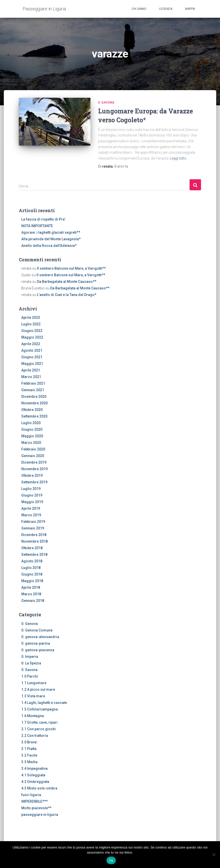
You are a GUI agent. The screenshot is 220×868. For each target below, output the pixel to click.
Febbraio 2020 (33, 449)
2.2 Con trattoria (35, 736)
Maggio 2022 (32, 337)
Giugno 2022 (32, 331)
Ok (111, 861)
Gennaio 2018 (33, 601)
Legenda (166, 9)
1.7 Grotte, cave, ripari (39, 722)
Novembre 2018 (34, 541)
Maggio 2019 (32, 502)
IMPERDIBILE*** (34, 801)
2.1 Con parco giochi (39, 729)
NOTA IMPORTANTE (37, 226)
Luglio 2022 (31, 324)
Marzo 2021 (31, 377)
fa (121, 166)
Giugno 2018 (32, 574)
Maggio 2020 (32, 436)
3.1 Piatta (29, 749)
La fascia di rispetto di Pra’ (43, 219)
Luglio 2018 (31, 568)
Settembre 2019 (34, 482)
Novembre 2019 (34, 469)
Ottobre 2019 (32, 476)
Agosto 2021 (32, 350)
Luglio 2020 (31, 423)
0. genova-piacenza (38, 650)
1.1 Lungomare (34, 683)
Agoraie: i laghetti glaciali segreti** (51, 232)
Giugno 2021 (32, 357)
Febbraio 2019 (33, 522)
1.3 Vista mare (33, 696)
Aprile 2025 (31, 318)
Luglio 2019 (31, 489)
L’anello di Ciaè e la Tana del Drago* (67, 295)
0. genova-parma (36, 643)
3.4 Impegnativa (34, 768)
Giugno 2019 (32, 495)
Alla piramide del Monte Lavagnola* (51, 239)
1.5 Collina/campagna (40, 709)
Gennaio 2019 (33, 528)
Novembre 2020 (34, 403)
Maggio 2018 (32, 581)
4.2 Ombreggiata (35, 782)
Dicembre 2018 (34, 535)
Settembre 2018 (34, 555)
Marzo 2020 (31, 443)
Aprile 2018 (31, 587)
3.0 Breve (29, 742)
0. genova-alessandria (40, 637)
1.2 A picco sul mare (38, 689)
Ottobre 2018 (32, 548)
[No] (214, 855)
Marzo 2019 (31, 515)
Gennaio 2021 (33, 390)
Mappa (190, 9)
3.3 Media (29, 762)
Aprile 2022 (31, 344)
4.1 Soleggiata (33, 775)
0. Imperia (30, 657)
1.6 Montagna (33, 716)
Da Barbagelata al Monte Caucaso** (67, 282)
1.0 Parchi (30, 676)
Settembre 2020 (34, 416)
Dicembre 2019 (34, 462)
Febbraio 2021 (33, 383)
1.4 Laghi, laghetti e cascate (44, 703)
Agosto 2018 (32, 561)
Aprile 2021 (31, 370)
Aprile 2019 (31, 508)
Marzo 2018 (31, 594)
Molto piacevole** (36, 808)
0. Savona (106, 103)
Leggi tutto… (179, 158)
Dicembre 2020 (34, 397)
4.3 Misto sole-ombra (39, 788)
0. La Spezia (31, 663)
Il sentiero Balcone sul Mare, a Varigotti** (71, 268)
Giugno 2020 (32, 429)
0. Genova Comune (37, 630)
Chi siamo (139, 9)
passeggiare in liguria (40, 815)
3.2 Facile (29, 755)
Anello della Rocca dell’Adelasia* (49, 246)
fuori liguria (31, 795)
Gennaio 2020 (33, 456)
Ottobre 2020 (32, 410)
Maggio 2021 (32, 364)
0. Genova (30, 624)
